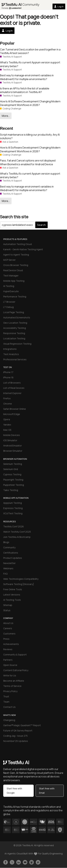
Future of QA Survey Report (18, 731)
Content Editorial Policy (16, 670)
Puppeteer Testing (14, 485)
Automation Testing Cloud (17, 244)
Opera (7, 419)
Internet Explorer (12, 393)
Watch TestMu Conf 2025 (17, 532)
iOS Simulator (10, 440)
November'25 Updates (16, 741)
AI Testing (9, 286)
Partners (8, 660)
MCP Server (9, 260)
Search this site (14, 217)
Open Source (10, 665)
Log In (59, 6)
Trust (6, 696)
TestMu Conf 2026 (13, 526)
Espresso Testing (13, 508)
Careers (8, 628)
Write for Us (10, 675)
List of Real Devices (14, 388)
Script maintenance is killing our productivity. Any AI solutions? (30, 136)
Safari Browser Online (15, 409)
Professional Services (15, 359)
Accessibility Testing (15, 328)
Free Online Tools (13, 589)
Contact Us (9, 707)
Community (9, 547)
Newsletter (9, 563)
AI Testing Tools (12, 600)
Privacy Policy (10, 691)
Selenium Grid (11, 469)
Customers (9, 634)
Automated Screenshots (17, 317)
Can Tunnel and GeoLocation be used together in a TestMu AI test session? (30, 51)
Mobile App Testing (14, 281)
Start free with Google (14, 791)
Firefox (7, 398)
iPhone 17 (8, 372)
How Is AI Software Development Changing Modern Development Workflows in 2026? (30, 103)
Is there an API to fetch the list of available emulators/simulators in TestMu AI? (25, 90)
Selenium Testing (13, 464)
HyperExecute (11, 291)
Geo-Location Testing (15, 323)
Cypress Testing (12, 474)
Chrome (8, 404)
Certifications (11, 553)
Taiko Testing (11, 490)
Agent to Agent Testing (16, 255)
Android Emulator (13, 446)
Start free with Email (47, 791)
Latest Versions (12, 595)
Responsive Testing (14, 333)
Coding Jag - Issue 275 (15, 736)
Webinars (8, 568)
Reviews (8, 649)
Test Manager (11, 276)
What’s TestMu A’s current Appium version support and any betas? (30, 64)
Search (41, 225)
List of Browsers (12, 383)
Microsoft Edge (12, 414)
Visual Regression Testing (17, 344)
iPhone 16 (8, 377)
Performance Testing (15, 297)
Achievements (11, 644)
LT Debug (8, 307)
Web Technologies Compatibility (21, 579)
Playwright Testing (13, 480)
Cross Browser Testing (16, 265)
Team (6, 702)
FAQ (5, 574)
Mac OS (7, 430)
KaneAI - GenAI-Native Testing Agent (23, 249)
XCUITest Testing (13, 513)
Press (6, 639)
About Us (8, 623)
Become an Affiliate (14, 681)
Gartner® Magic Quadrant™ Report (22, 725)
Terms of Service (12, 686)
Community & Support (15, 655)
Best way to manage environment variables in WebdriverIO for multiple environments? (27, 77)
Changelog (9, 720)
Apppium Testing (13, 503)
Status (7, 610)
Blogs (6, 542)
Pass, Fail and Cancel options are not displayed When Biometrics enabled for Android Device (28, 162)
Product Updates (13, 558)
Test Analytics (11, 354)
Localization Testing (14, 338)
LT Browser (9, 302)
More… (6, 116)
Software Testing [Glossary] (19, 584)
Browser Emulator (13, 451)
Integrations (10, 349)
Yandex (7, 425)
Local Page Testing (14, 312)
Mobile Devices (12, 435)
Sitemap (8, 605)
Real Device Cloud (13, 270)
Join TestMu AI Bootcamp (17, 537)
